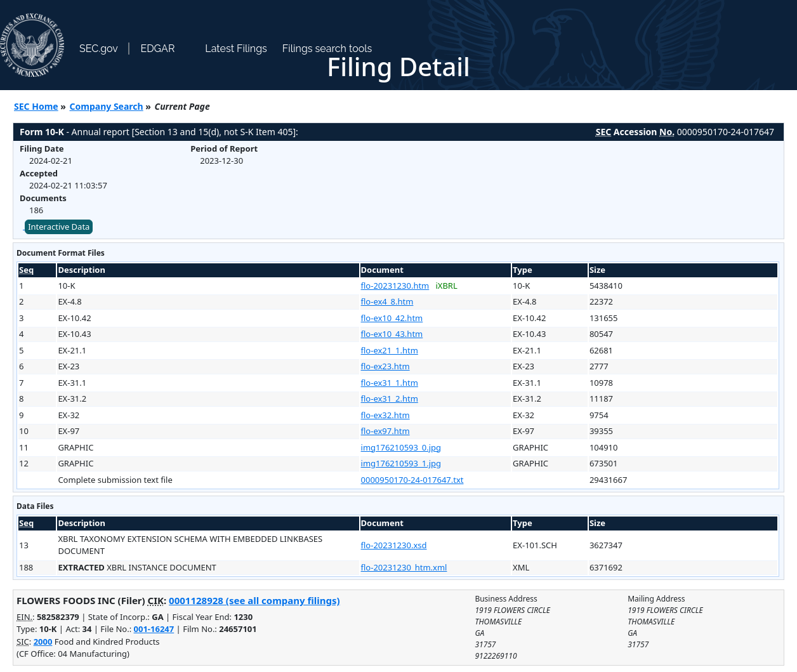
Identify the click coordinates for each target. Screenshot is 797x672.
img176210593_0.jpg (401, 447)
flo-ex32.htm (385, 415)
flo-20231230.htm (395, 286)
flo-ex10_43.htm (392, 334)
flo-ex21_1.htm (390, 350)
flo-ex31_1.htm (390, 383)
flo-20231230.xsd (394, 545)
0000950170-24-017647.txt (412, 480)
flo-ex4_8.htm (387, 301)
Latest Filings (236, 49)
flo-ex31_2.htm (390, 399)
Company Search (107, 106)
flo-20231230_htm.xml (404, 567)
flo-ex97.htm (385, 431)
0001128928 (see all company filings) (254, 600)
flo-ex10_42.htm (392, 318)
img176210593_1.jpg (401, 463)
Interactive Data (59, 227)
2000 (43, 642)
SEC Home (36, 106)
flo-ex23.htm (385, 366)
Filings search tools (327, 49)
